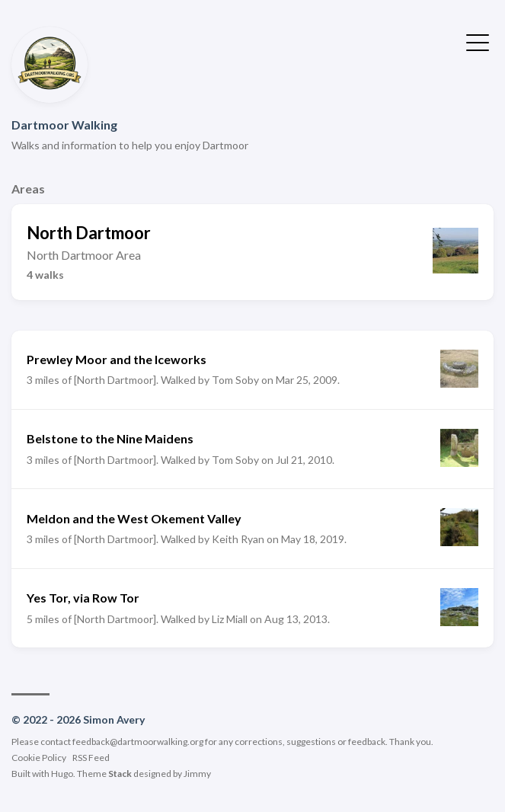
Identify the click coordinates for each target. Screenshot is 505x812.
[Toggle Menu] (478, 41)
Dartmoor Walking (64, 125)
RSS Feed (91, 758)
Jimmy (197, 774)
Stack (120, 774)
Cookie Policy (39, 758)
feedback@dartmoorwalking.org (138, 742)
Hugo (62, 774)
